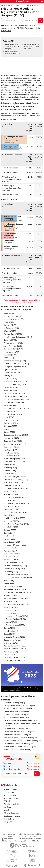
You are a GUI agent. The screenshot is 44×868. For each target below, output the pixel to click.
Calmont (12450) (10, 325)
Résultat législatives (13, 5)
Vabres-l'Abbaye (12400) (13, 343)
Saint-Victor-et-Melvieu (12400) (16, 512)
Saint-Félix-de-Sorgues (32, 44)
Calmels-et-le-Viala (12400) (14, 569)
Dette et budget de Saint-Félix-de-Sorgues (20, 720)
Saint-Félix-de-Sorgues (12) (14, 703)
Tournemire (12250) (11, 456)
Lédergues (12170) (11, 388)
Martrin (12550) (9, 539)
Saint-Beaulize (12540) (12, 631)
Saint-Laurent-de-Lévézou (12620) (17, 592)
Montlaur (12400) (10, 391)
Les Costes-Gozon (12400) (14, 586)
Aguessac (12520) (10, 370)
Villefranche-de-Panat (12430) (15, 382)
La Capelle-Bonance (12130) (14, 637)
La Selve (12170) (10, 411)
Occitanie (28, 5)
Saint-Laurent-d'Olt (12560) (14, 402)
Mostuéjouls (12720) (11, 494)
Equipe (20, 834)
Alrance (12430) (10, 492)
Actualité (8, 763)
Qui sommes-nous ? (10, 834)
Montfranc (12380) (11, 607)
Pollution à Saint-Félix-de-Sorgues (17, 735)
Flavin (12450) (9, 322)
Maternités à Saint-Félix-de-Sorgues (18, 709)
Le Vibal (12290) (10, 429)
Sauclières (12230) (11, 572)
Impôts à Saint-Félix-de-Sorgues (16, 718)
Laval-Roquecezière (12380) (14, 518)
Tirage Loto (8, 822)
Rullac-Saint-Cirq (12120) (13, 483)
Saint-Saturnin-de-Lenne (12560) (17, 497)
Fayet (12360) (9, 536)
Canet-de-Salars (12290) (13, 441)
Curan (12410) (9, 515)
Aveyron (37, 5)
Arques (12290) (9, 584)
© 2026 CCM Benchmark (33, 841)
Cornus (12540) (9, 432)
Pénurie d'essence (11, 813)
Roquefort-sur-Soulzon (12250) (16, 435)
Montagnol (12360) (11, 595)
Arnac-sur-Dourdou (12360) (14, 658)
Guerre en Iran (10, 792)
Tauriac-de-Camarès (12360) (15, 661)
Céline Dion (8, 801)
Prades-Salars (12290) (12, 509)
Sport (7, 766)
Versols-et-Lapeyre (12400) (12, 28)
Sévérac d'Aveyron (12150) (14, 319)
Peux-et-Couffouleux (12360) (15, 649)
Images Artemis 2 (11, 798)
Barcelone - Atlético (12, 804)
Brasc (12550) (9, 581)
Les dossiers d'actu (12, 769)
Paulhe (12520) (9, 465)
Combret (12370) (10, 533)
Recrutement (33, 837)
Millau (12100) (9, 313)
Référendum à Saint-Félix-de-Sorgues (19, 750)
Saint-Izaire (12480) (11, 506)
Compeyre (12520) (11, 423)
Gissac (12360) (9, 634)
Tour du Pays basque (12, 819)
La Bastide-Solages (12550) (14, 625)
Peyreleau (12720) (11, 652)
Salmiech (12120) (10, 379)
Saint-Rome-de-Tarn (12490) (15, 373)
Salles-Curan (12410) (11, 352)
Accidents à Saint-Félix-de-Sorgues (17, 729)
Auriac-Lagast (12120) (12, 542)
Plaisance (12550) (10, 551)
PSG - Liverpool (10, 795)
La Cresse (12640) (11, 500)
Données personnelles (10, 839)
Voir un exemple (34, 763)
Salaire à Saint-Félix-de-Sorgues (16, 715)
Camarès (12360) (10, 355)
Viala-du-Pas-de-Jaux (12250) (15, 646)
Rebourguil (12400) (11, 521)
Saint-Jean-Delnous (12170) (14, 462)
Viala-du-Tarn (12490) (12, 420)
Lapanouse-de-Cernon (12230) (16, 616)
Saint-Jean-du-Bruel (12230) (15, 385)
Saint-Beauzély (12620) (13, 414)
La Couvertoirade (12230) (13, 563)
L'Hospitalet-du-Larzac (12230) (16, 480)
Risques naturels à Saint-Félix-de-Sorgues (20, 738)
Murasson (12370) (11, 557)
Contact (9, 837)
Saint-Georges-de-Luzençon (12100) (18, 337)
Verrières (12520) (10, 468)
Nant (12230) (9, 358)
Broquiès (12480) (10, 405)
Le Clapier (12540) (11, 643)
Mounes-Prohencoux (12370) (15, 566)
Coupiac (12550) (10, 471)
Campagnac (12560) (11, 447)
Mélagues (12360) (10, 655)
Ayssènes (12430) (10, 548)
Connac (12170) (9, 628)
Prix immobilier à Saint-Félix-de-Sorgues (20, 747)
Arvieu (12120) (9, 376)
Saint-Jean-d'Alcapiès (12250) (15, 545)
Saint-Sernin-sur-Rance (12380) (16, 408)
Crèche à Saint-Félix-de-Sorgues (16, 712)
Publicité (38, 834)
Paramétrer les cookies (26, 839)
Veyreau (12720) (10, 610)
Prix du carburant (11, 789)
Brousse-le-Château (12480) (15, 589)
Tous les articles (18, 837)
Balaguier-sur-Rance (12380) (15, 640)
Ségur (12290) (9, 417)
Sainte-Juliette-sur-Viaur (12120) (16, 399)
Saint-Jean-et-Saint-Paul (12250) (16, 524)
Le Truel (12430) (10, 474)
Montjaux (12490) (10, 450)
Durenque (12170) (10, 426)
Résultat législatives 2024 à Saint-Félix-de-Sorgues (13, 47)
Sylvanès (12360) (10, 622)
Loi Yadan (8, 807)
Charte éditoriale (29, 834)
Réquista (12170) (10, 331)
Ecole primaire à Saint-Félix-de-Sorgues (19, 706)
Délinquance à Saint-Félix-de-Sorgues (19, 732)
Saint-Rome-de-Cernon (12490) (16, 364)
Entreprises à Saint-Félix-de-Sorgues (18, 744)
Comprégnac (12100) (12, 554)
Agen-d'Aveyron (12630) (13, 346)
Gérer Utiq (38, 839)
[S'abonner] (22, 774)
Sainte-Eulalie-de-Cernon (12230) (17, 503)
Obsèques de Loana (12, 816)
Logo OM (7, 810)
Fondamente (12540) (12, 486)
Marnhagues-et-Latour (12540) (23, 25)
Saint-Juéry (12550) (11, 527)
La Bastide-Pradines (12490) (15, 619)
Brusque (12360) (10, 530)
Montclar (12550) (10, 601)
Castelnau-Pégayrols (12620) (15, 477)
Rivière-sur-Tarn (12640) (13, 349)
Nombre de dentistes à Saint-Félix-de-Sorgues (22, 741)
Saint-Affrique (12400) (12, 316)
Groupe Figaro (19, 841)
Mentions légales (8, 841)
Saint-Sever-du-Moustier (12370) (16, 575)
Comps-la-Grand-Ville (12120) (15, 396)
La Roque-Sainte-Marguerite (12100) (18, 578)
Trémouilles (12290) (11, 438)
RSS (26, 837)
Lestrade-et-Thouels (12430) (15, 444)
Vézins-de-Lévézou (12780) (14, 393)
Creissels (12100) (10, 340)
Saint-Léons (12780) (11, 453)
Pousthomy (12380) (11, 560)
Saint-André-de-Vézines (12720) (16, 604)
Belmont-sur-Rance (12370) (15, 361)
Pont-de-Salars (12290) (13, 334)
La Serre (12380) (10, 613)
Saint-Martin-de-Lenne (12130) (16, 488)
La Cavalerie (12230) (11, 328)
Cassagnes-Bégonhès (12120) (15, 367)
